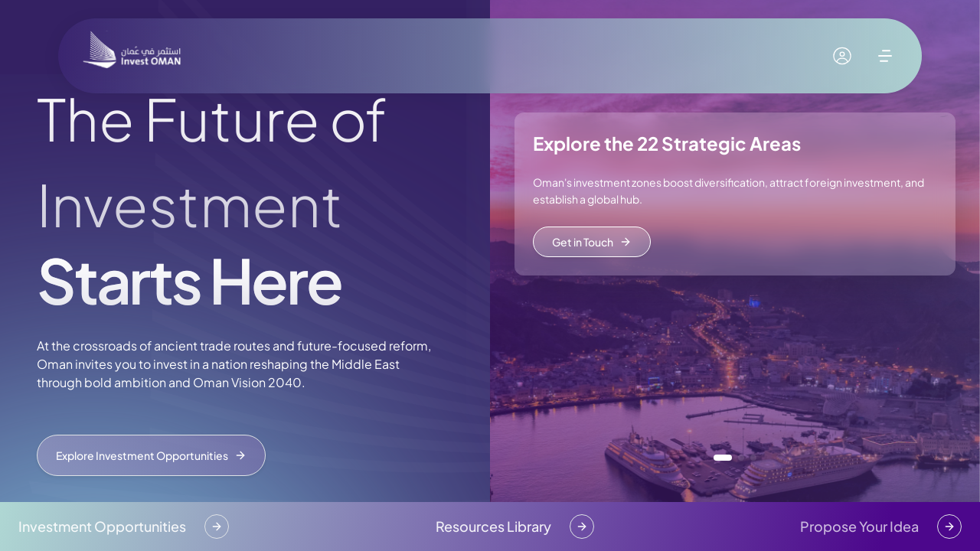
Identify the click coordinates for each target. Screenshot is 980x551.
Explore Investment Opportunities (151, 455)
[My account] (842, 56)
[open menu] (885, 56)
